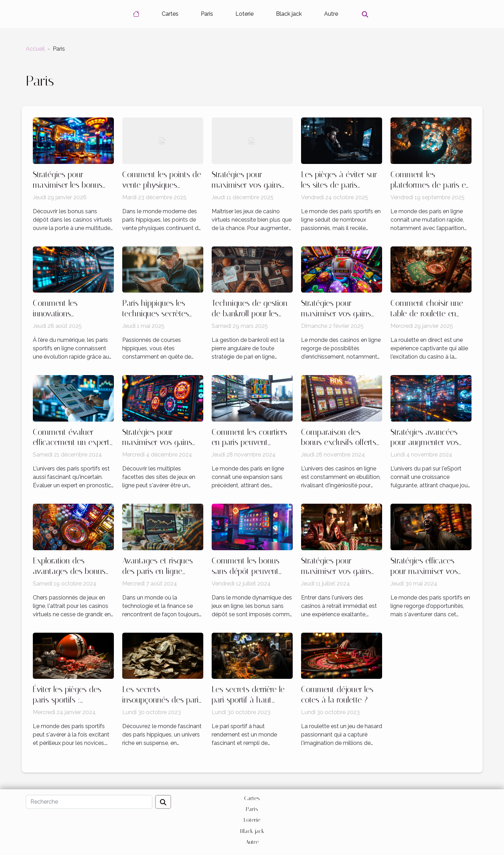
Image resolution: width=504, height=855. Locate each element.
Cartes (170, 14)
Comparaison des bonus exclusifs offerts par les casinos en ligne (341, 443)
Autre (331, 14)
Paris (207, 14)
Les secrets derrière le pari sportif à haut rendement (248, 700)
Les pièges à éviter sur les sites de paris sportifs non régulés (339, 185)
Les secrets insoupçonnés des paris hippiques (162, 700)
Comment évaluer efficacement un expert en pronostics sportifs (71, 443)
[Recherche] (89, 802)
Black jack (289, 14)
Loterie (244, 14)
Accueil (35, 49)
